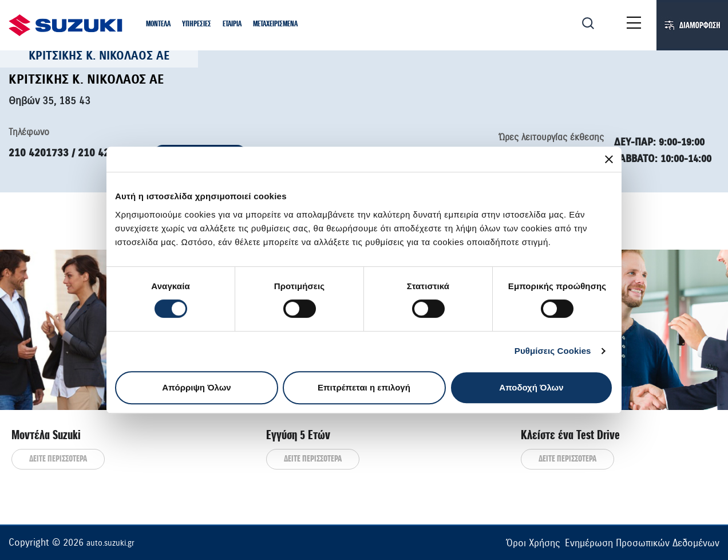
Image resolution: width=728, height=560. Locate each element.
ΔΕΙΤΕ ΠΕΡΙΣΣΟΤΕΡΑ (58, 459)
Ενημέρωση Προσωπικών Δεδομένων (642, 543)
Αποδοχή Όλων (531, 387)
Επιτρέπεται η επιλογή (364, 387)
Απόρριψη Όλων (196, 387)
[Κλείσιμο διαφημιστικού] (609, 159)
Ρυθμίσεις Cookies (553, 351)
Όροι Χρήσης (533, 543)
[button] (158, 25)
